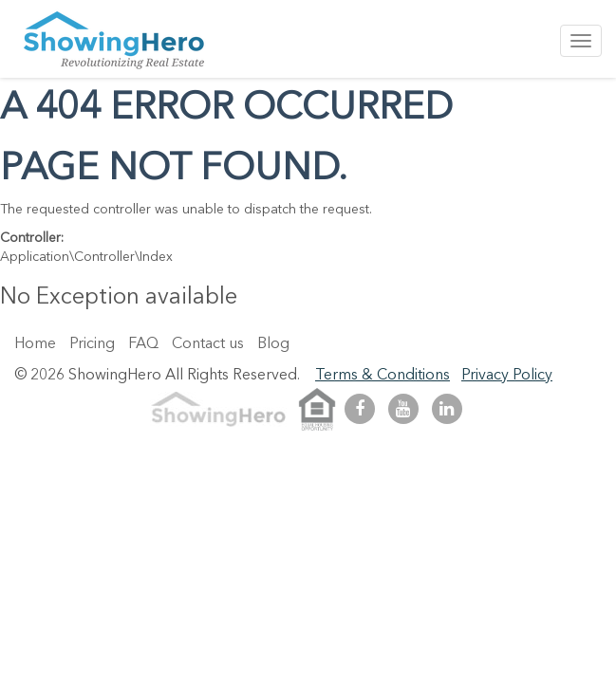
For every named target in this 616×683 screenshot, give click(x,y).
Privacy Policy (507, 376)
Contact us (208, 344)
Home (35, 344)
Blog (273, 344)
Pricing (92, 344)
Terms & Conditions (383, 376)
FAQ (143, 344)
